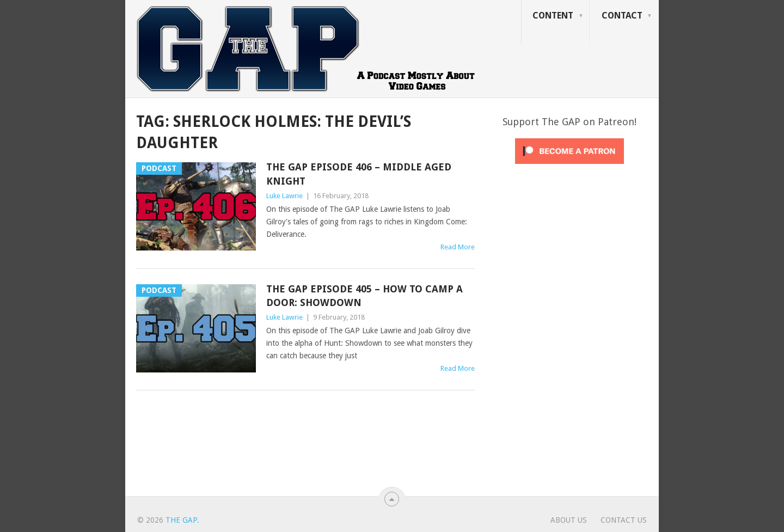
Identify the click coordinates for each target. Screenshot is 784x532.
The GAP (181, 520)
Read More (458, 247)
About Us (569, 520)
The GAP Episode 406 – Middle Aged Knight (359, 174)
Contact (622, 16)
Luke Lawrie (284, 196)
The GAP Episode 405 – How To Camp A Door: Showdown (365, 296)
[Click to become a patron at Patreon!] (569, 167)
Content (553, 16)
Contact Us (624, 520)
